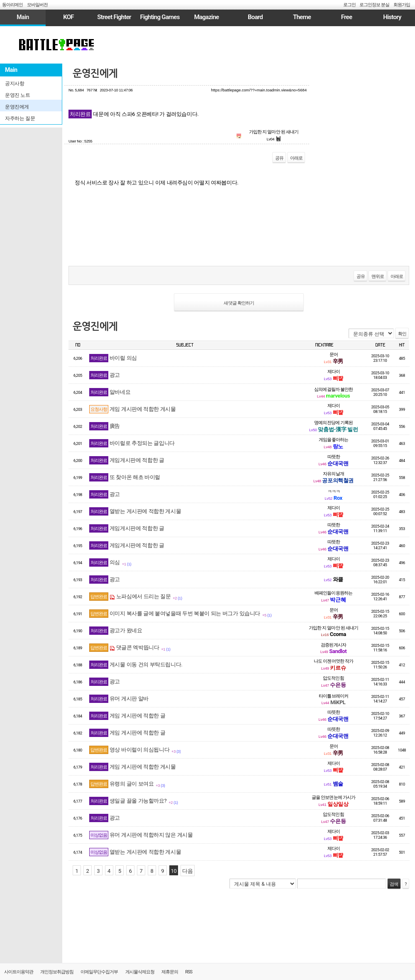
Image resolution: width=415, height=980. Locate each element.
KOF (68, 17)
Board (255, 17)
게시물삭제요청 (140, 972)
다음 (187, 871)
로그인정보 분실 (374, 5)
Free (347, 17)
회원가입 (402, 5)
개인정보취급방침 (57, 972)
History (392, 17)
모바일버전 (37, 5)
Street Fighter (114, 17)
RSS (189, 972)
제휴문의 (170, 972)
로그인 (349, 5)
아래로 (296, 158)
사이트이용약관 (19, 972)
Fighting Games (160, 17)
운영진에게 (95, 74)
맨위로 (378, 276)
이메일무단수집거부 (99, 972)
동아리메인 (12, 5)
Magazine (207, 17)
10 (174, 871)
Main (23, 17)
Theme (302, 17)
